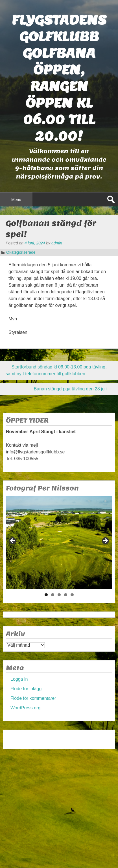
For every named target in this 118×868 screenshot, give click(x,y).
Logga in (19, 679)
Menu (16, 200)
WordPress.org (25, 708)
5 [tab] (72, 595)
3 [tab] (59, 595)
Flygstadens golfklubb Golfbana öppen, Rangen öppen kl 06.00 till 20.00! (59, 78)
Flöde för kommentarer (33, 698)
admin (57, 243)
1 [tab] (46, 595)
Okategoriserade (21, 252)
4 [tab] (66, 595)
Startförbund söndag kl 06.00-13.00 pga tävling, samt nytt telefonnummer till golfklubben (56, 370)
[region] (59, 542)
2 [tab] (53, 595)
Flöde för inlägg (26, 689)
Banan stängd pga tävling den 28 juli (73, 389)
